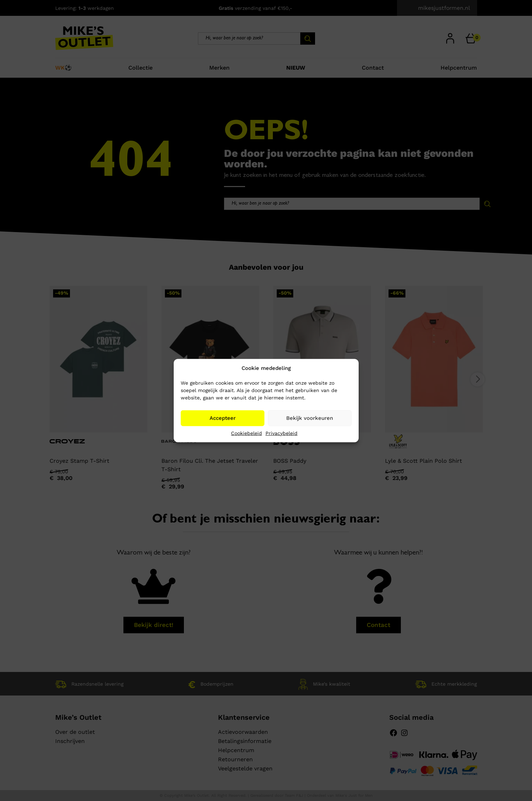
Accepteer (223, 418)
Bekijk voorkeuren (310, 418)
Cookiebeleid (246, 433)
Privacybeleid (281, 433)
